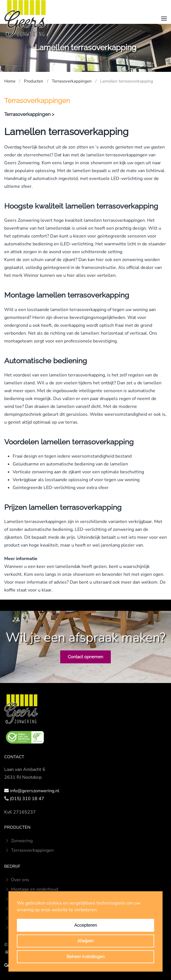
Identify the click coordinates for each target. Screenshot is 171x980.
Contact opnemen (85, 657)
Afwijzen (85, 941)
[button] (164, 19)
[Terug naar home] (25, 19)
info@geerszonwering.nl (35, 791)
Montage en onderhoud (31, 889)
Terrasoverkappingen (29, 850)
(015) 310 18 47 (27, 799)
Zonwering (18, 841)
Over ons (17, 880)
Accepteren (86, 925)
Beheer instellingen (86, 957)
